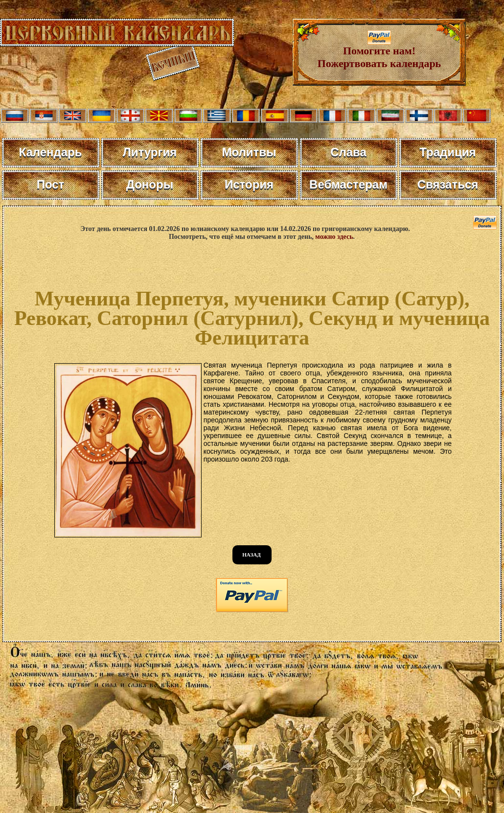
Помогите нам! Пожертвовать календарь (379, 52)
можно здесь (334, 237)
